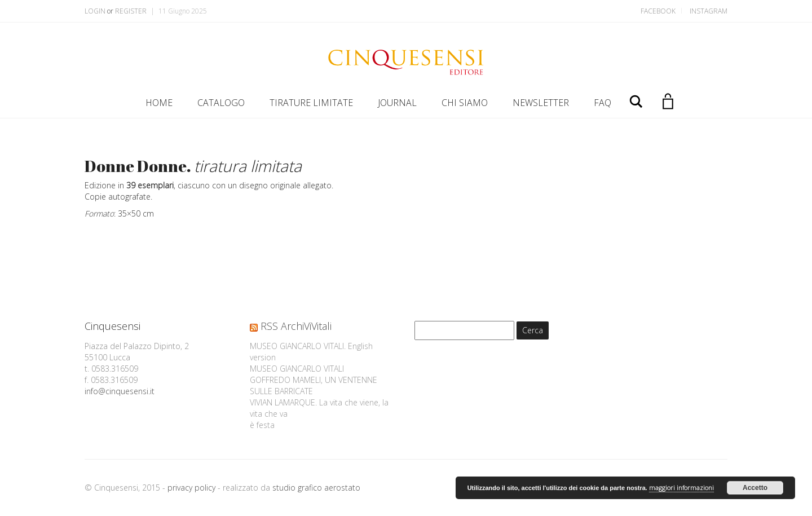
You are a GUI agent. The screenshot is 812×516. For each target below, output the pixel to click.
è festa (262, 425)
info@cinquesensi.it (120, 391)
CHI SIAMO (465, 103)
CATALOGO (221, 103)
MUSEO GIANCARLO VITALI (297, 369)
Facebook (658, 11)
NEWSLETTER (541, 103)
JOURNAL (397, 103)
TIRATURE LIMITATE (311, 103)
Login (95, 11)
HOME (159, 103)
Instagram (709, 11)
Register (131, 11)
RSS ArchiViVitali (296, 326)
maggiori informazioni (681, 488)
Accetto (755, 488)
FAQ (603, 103)
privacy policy (191, 488)
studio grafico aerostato (316, 488)
